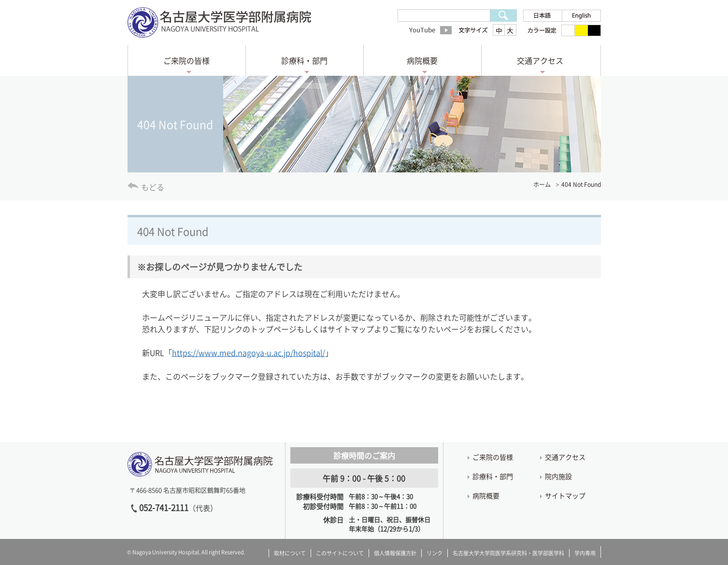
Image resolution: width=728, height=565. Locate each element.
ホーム (542, 184)
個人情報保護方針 (395, 553)
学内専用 (585, 553)
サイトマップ (565, 495)
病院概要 (422, 60)
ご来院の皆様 (186, 60)
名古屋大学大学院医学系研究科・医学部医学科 (508, 553)
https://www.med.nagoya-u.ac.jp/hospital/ (249, 353)
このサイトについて (340, 553)
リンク (435, 553)
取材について (290, 553)
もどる (153, 187)
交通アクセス (540, 60)
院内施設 (558, 476)
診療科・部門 (304, 60)
